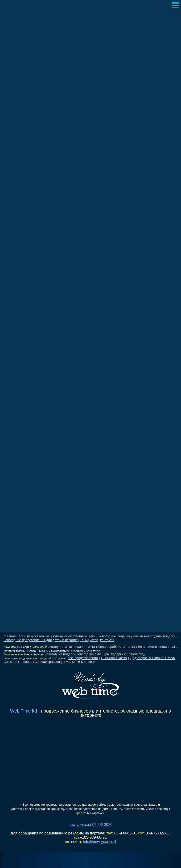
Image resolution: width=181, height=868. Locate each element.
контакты (107, 640)
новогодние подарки (114, 636)
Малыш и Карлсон (80, 662)
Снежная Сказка (114, 658)
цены (84, 640)
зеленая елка (84, 647)
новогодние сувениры (93, 654)
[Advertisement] (90, 455)
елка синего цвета (153, 647)
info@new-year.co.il (99, 842)
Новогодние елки (59, 647)
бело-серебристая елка (117, 647)
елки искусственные (34, 636)
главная (10, 636)
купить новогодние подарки (154, 636)
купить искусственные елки (74, 636)
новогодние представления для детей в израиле (41, 640)
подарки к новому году (128, 654)
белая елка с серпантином (49, 650)
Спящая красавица (49, 662)
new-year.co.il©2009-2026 (90, 825)
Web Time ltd (24, 711)
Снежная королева (18, 662)
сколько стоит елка (86, 650)
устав (94, 640)
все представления (83, 658)
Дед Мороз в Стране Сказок (153, 658)
